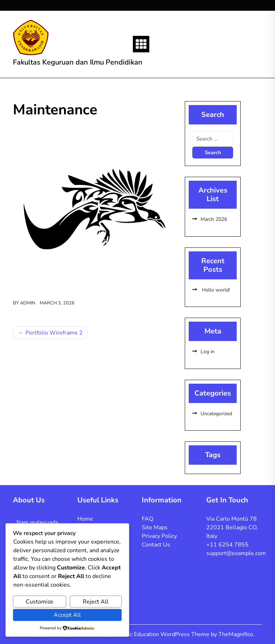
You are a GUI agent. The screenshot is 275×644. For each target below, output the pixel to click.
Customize (40, 602)
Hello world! (215, 290)
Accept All (67, 615)
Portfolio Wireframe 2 (54, 333)
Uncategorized (216, 414)
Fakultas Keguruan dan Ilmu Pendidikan (78, 62)
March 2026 (214, 219)
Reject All (96, 602)
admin (28, 303)
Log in (208, 352)
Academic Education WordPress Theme (159, 634)
